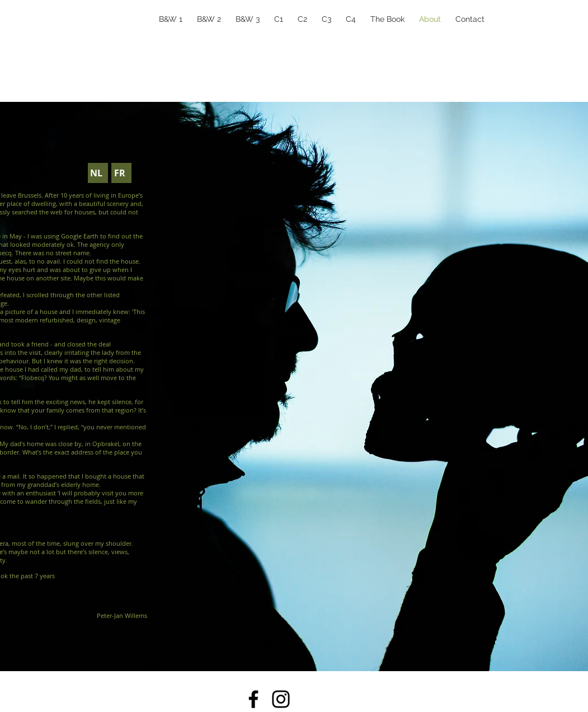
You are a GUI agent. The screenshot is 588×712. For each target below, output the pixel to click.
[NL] (98, 173)
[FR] (121, 173)
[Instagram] (281, 699)
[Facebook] (253, 699)
